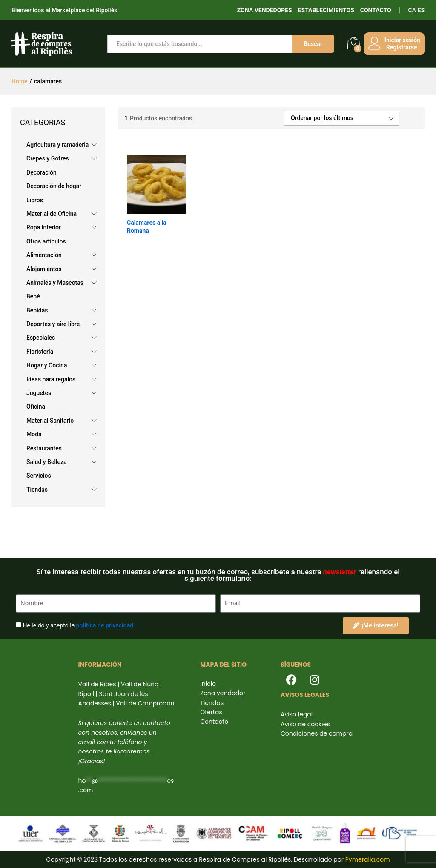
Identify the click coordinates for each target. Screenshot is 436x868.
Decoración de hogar (54, 186)
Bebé (33, 296)
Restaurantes (44, 448)
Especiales (41, 338)
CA (412, 10)
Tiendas (37, 490)
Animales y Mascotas (55, 283)
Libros (35, 200)
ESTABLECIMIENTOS (326, 10)
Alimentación (44, 255)
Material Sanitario (50, 421)
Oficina (36, 407)
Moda (34, 434)
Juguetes (39, 393)
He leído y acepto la (78, 625)
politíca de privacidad (105, 625)
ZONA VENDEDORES (265, 10)
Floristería (40, 352)
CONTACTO (376, 10)
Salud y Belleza (47, 462)
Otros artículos (46, 241)
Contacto (214, 722)
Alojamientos (44, 269)
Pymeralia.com (368, 859)
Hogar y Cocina (47, 365)
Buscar (311, 44)
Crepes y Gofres (48, 158)
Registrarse (400, 47)
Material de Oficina (52, 214)
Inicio (208, 684)
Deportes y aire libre (53, 324)
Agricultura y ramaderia (57, 145)
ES (421, 10)
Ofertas (211, 712)
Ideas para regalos (51, 379)
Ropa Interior (44, 227)
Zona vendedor (223, 693)
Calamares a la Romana (147, 226)
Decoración (42, 172)
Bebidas (37, 310)
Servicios (39, 476)
